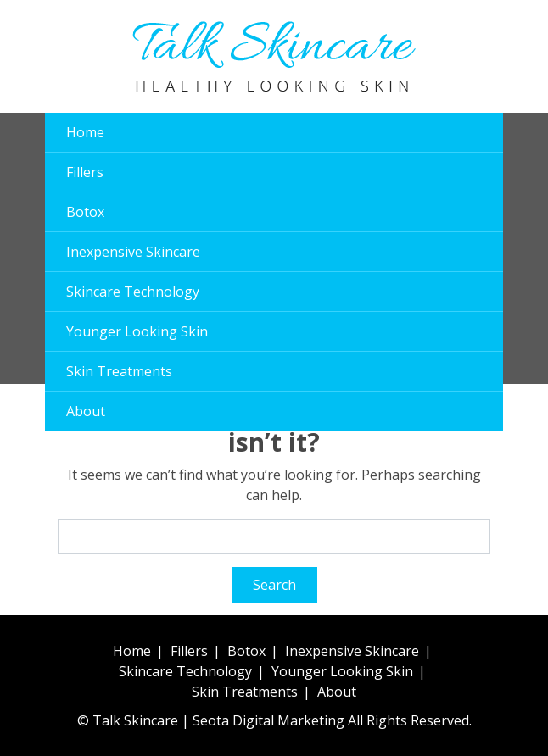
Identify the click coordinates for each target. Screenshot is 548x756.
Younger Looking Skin (137, 331)
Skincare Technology (133, 292)
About (86, 411)
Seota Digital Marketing (268, 720)
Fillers (85, 172)
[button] (473, 57)
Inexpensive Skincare (133, 252)
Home (85, 132)
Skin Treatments (119, 371)
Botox (85, 212)
